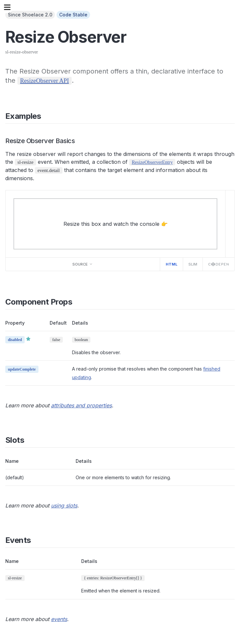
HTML (172, 264)
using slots (64, 505)
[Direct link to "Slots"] (29, 440)
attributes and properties (81, 405)
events (59, 619)
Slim (193, 264)
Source (83, 264)
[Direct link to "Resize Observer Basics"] (79, 141)
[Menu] (7, 7)
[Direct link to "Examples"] (46, 116)
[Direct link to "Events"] (36, 540)
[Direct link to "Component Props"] (77, 302)
